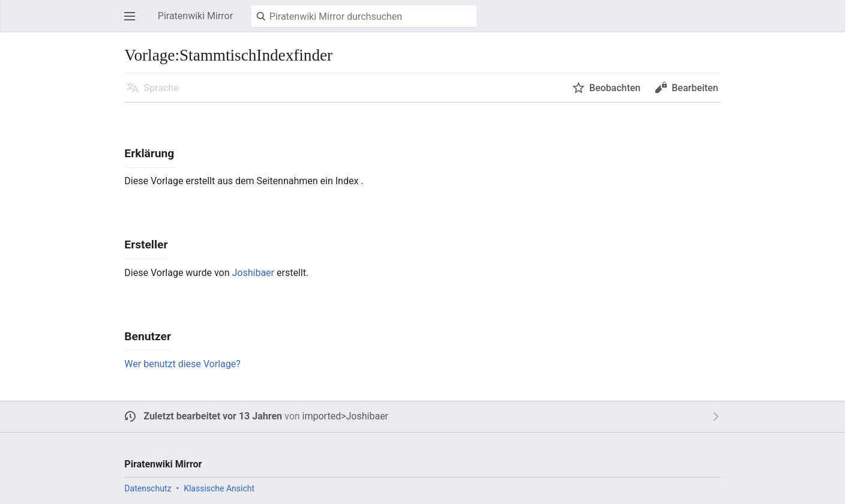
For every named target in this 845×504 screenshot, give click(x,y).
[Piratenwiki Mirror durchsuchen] (364, 16)
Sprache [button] (161, 88)
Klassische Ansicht (219, 488)
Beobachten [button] (615, 88)
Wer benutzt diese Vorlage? (182, 364)
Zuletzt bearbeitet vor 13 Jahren (213, 416)
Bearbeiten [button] (695, 88)
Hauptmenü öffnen (133, 22)
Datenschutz (148, 488)
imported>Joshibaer (345, 416)
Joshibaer (254, 273)
